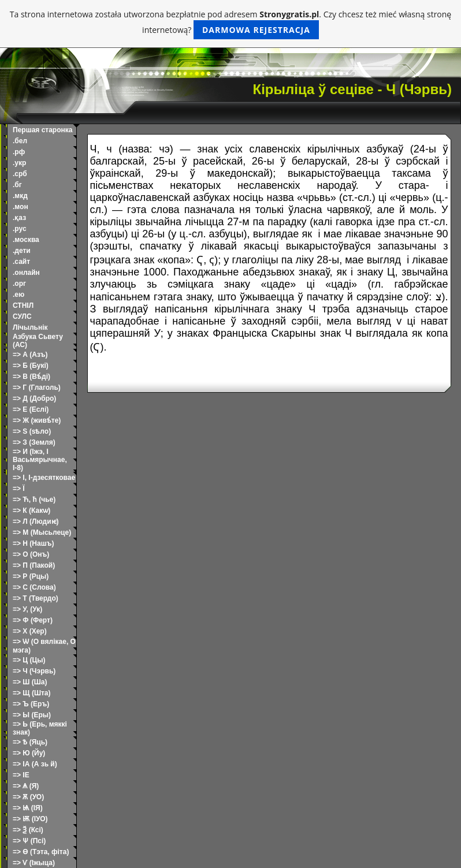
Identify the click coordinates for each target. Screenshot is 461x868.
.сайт (21, 262)
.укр (19, 163)
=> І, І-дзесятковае (44, 478)
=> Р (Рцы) (31, 576)
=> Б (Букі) (31, 366)
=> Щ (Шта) (32, 693)
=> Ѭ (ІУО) (30, 819)
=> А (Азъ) (30, 355)
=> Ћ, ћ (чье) (34, 500)
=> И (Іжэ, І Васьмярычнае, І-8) (40, 460)
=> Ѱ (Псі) (29, 841)
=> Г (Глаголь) (37, 388)
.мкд (20, 196)
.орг (19, 284)
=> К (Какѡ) (31, 511)
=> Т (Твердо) (36, 598)
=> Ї (19, 489)
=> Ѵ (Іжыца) (34, 863)
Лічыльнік (30, 327)
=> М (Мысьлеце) (42, 532)
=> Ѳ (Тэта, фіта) (41, 852)
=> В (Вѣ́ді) (31, 377)
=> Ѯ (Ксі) (28, 830)
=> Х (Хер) (30, 631)
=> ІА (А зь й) (35, 764)
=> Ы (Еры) (32, 715)
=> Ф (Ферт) (33, 620)
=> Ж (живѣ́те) (37, 420)
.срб (20, 174)
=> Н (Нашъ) (33, 543)
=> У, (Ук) (27, 609)
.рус (20, 229)
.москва (26, 240)
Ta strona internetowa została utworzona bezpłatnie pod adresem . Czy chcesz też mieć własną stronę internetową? (231, 24)
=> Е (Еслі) (31, 409)
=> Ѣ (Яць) (30, 742)
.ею (18, 295)
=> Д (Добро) (34, 398)
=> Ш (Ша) (30, 682)
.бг (17, 185)
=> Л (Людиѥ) (36, 521)
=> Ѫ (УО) (28, 797)
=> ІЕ (21, 775)
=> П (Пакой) (34, 565)
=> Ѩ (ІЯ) (28, 808)
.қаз (19, 218)
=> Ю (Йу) (29, 753)
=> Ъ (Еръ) (31, 704)
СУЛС (22, 316)
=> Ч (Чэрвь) (34, 671)
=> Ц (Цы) (29, 660)
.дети (22, 251)
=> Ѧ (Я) (26, 786)
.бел (20, 141)
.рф (19, 152)
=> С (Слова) (34, 587)
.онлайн (26, 273)
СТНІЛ (23, 306)
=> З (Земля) (34, 442)
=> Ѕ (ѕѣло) (32, 431)
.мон (21, 207)
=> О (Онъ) (31, 554)
